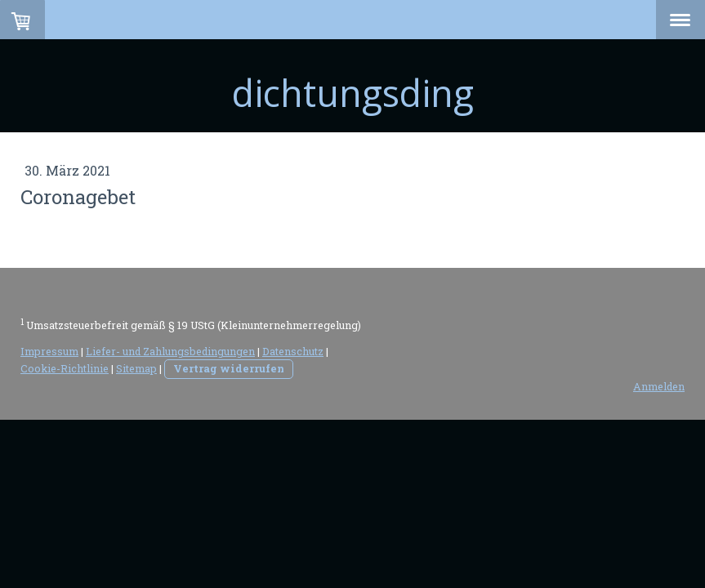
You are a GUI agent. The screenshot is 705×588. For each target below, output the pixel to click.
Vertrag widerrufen (229, 368)
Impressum (49, 351)
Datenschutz (293, 351)
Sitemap (136, 368)
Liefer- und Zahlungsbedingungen (170, 351)
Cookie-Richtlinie (65, 368)
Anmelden (659, 386)
